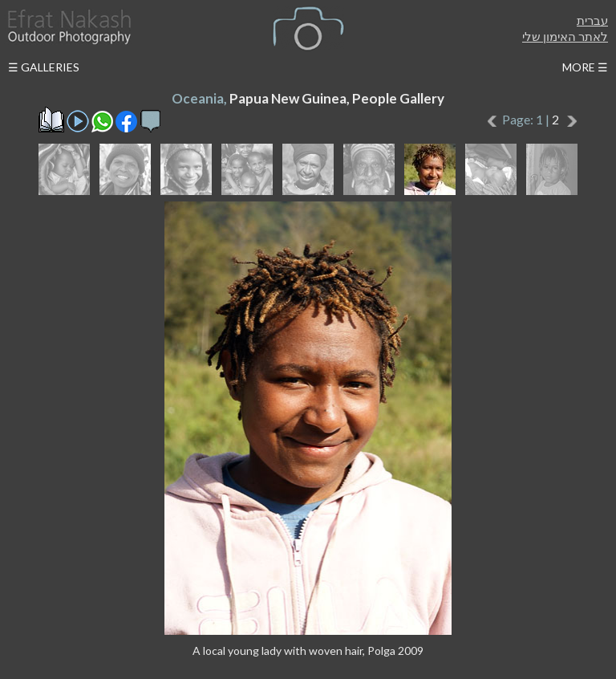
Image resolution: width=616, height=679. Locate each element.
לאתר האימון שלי (565, 36)
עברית (592, 20)
